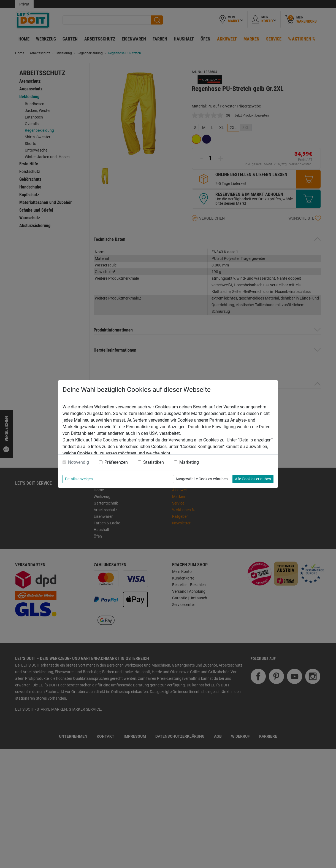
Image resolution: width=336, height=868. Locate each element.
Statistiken (154, 462)
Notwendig (78, 462)
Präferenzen (116, 462)
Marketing (189, 462)
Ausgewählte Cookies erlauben (202, 479)
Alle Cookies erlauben (253, 479)
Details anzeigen (79, 479)
